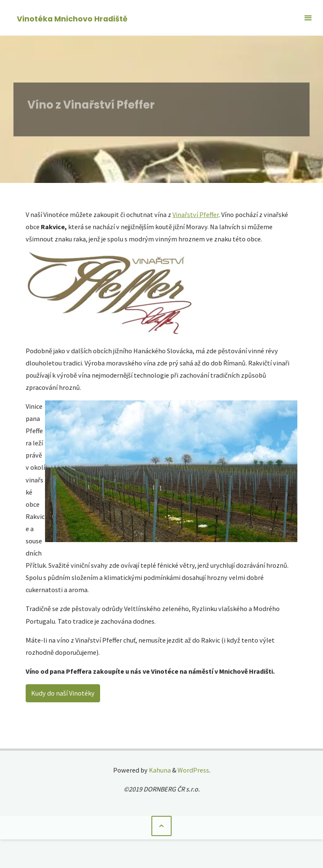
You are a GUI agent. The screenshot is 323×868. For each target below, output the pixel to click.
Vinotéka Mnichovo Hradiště (72, 18)
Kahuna (159, 770)
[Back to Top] (161, 826)
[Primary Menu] (308, 18)
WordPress (193, 770)
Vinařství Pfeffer (196, 214)
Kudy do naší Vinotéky (63, 693)
